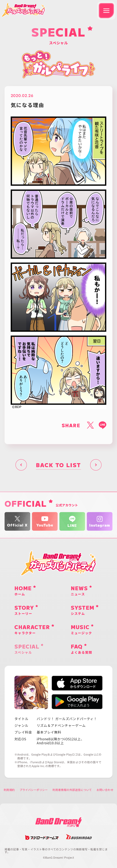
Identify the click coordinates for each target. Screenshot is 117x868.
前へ (21, 465)
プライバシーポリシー (34, 790)
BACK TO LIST (58, 465)
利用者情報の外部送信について (72, 790)
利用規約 (9, 790)
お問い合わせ (105, 790)
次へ (96, 465)
